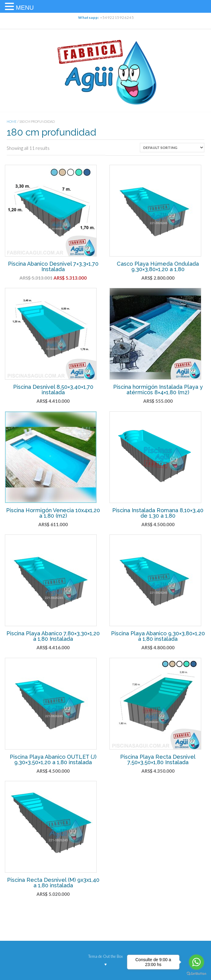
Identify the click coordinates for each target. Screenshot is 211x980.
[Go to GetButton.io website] (196, 974)
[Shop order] (172, 148)
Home (12, 121)
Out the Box (113, 956)
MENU (25, 8)
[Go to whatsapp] (196, 962)
